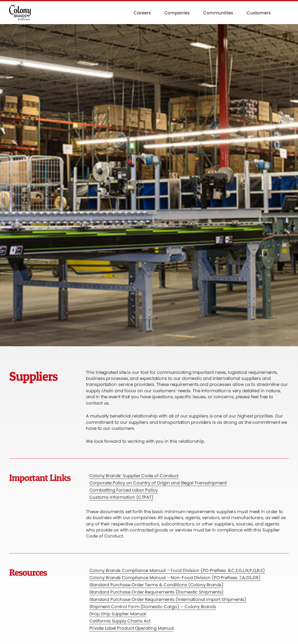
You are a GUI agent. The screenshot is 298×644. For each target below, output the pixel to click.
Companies (177, 13)
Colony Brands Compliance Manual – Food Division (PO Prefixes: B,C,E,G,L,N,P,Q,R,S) (177, 570)
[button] (287, 13)
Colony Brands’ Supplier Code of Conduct (134, 476)
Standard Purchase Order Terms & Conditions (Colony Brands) (157, 585)
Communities (218, 13)
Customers (259, 13)
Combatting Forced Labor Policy (124, 490)
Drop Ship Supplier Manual (118, 614)
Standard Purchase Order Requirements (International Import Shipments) (168, 599)
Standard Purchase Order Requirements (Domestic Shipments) (157, 592)
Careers (142, 13)
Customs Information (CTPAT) (122, 497)
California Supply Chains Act (120, 621)
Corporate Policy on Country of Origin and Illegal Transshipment (158, 483)
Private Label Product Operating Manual (132, 628)
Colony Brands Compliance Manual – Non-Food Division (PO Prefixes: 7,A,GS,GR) (175, 578)
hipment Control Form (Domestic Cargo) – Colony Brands (154, 607)
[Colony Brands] (20, 13)
